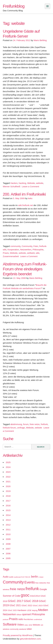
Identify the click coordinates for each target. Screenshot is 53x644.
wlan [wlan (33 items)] (29, 629)
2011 (8, 529)
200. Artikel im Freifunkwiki (24, 194)
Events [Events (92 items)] (30, 582)
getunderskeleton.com (30, 639)
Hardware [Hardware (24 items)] (22, 610)
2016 (8, 506)
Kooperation (13, 250)
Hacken (14, 183)
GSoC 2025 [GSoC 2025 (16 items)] (12, 610)
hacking (22, 183)
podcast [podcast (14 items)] (6, 619)
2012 (8, 525)
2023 (8, 472)
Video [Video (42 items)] (20, 625)
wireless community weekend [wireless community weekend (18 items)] (15, 629)
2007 (8, 549)
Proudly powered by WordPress (18, 635)
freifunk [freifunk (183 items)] (32, 589)
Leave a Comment (30, 186)
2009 (8, 539)
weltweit (31, 253)
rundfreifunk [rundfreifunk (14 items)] (38, 619)
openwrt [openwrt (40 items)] (26, 614)
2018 (8, 496)
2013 (8, 520)
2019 (8, 491)
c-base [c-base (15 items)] (41, 577)
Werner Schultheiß (12, 186)
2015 (8, 510)
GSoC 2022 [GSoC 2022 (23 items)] (27, 605)
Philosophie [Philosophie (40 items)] (38, 614)
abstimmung (16, 424)
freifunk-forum (9, 428)
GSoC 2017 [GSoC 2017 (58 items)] (16, 601)
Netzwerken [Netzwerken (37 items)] (9, 614)
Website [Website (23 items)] (36, 625)
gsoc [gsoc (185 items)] (25, 595)
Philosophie (38, 250)
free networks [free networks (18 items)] (41, 583)
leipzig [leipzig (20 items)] (35, 610)
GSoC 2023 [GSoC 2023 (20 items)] (38, 606)
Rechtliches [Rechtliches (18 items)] (28, 619)
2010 (8, 534)
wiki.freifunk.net (26, 205)
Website (31, 183)
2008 (8, 544)
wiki (38, 253)
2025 (8, 462)
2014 (8, 515)
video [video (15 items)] (26, 625)
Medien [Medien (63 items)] (43, 610)
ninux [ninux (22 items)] (19, 615)
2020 (8, 486)
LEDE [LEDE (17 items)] (29, 610)
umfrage (21, 428)
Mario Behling (40, 40)
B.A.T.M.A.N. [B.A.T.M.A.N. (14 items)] (26, 577)
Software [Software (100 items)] (10, 624)
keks (30, 198)
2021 (8, 482)
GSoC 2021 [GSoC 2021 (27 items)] (15, 605)
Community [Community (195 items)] (13, 582)
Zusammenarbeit (11, 256)
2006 (8, 553)
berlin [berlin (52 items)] (35, 577)
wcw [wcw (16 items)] (30, 625)
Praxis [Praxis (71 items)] (13, 619)
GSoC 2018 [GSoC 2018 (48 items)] (31, 601)
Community (27, 246)
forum (26, 424)
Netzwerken (26, 250)
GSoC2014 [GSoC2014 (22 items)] (35, 596)
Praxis (6, 253)
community (15, 246)
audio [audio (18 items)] (11, 577)
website (40, 183)
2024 (8, 467)
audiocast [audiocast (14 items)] (18, 577)
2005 (8, 558)
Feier (36, 246)
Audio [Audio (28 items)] (6, 577)
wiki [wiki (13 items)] (42, 625)
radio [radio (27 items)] (21, 619)
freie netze (35, 424)
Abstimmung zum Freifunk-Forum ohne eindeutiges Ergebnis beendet (25, 269)
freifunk (44, 424)
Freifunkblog (14, 6)
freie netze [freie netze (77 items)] (17, 589)
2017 (8, 501)
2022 (8, 477)
